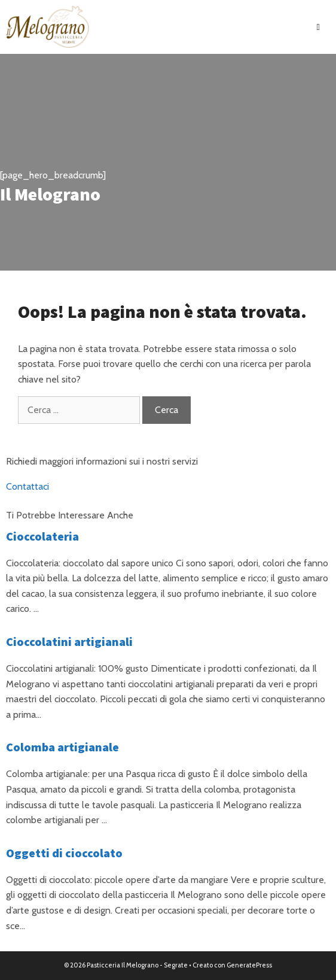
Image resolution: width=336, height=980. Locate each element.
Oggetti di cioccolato (64, 853)
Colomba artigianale (62, 747)
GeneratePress (249, 965)
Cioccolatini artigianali (69, 641)
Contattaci (28, 486)
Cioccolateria (42, 536)
